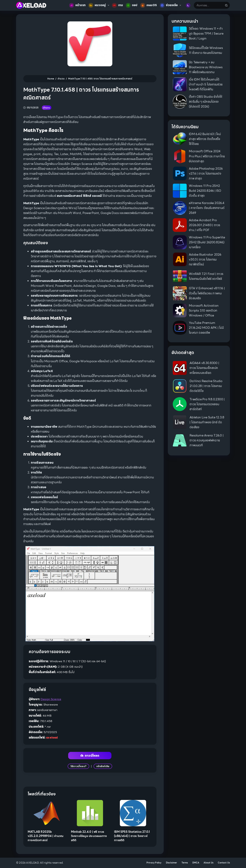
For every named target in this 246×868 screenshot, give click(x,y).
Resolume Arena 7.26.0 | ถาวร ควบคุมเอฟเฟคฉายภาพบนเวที (207, 440)
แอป (132, 5)
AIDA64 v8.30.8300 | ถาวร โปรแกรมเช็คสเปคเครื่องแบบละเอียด (204, 368)
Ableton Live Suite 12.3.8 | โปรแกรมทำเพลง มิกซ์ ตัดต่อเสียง (207, 422)
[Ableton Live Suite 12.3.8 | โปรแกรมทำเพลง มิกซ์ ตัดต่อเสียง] (180, 422)
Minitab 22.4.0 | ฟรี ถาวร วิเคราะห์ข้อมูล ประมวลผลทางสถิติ (89, 836)
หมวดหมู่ (100, 5)
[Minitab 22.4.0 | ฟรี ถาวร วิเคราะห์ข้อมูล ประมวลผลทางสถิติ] (90, 813)
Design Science (51, 699)
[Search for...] (208, 5)
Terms (185, 863)
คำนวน (47, 108)
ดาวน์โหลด (90, 756)
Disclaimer (172, 863)
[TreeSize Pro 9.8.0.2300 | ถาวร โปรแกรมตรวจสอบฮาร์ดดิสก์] (180, 404)
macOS (149, 5)
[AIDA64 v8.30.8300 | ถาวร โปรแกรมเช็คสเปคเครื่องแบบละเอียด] (180, 368)
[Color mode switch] (188, 5)
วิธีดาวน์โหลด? (78, 766)
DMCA (196, 863)
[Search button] (226, 5)
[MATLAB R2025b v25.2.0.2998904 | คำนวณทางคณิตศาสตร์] (47, 813)
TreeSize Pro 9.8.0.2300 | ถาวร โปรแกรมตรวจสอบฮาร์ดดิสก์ (207, 404)
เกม (117, 5)
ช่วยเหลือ (171, 5)
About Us (209, 863)
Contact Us (224, 863)
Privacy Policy (154, 863)
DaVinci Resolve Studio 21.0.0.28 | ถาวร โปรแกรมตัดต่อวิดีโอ (206, 386)
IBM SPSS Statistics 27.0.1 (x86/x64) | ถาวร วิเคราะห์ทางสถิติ (132, 836)
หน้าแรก (77, 5)
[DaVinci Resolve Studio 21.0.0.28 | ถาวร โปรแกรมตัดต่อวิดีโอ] (180, 386)
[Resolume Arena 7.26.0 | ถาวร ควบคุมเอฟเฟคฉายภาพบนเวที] (180, 440)
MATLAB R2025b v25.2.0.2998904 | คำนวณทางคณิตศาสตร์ (46, 836)
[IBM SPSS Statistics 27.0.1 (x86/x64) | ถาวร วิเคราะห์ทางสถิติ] (133, 813)
